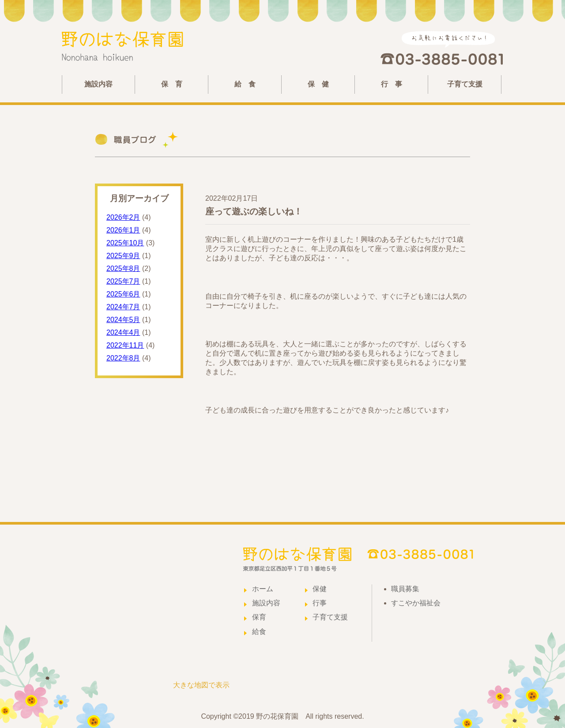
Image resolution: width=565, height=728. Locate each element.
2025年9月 (123, 256)
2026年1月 (123, 230)
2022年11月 (125, 345)
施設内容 (98, 84)
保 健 (318, 84)
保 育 (172, 84)
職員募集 (405, 589)
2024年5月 (123, 320)
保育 (259, 617)
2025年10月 (125, 243)
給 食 (245, 84)
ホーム (263, 589)
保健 (320, 589)
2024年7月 (123, 307)
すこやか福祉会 (416, 603)
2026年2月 (123, 217)
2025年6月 (123, 294)
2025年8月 (123, 268)
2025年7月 (123, 281)
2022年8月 (123, 358)
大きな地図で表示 (201, 685)
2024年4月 (123, 332)
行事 (320, 603)
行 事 (392, 84)
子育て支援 (465, 84)
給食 (259, 632)
